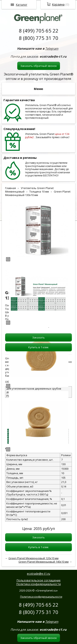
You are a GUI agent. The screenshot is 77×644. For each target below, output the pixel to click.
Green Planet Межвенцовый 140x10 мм (44, 562)
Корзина (58, 4)
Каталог (22, 4)
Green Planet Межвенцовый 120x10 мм (33, 558)
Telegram (52, 48)
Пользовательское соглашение (38, 580)
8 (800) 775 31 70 (39, 38)
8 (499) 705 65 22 (39, 31)
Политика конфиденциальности (38, 584)
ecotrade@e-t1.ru (38, 574)
